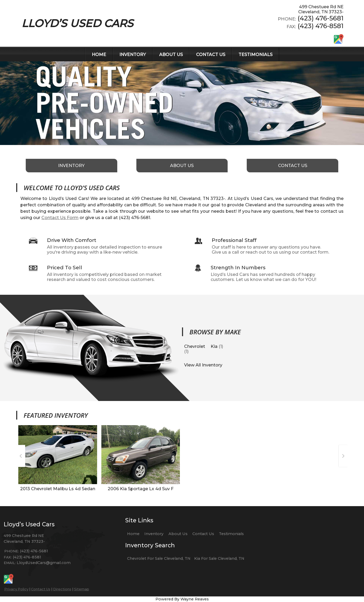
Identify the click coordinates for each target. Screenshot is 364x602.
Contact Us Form (60, 218)
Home (133, 534)
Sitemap (82, 589)
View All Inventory (203, 365)
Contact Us (41, 589)
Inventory (154, 534)
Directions (62, 589)
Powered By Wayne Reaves (182, 599)
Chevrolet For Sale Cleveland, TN (159, 558)
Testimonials (231, 534)
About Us (178, 534)
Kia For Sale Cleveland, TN (219, 558)
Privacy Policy (16, 589)
